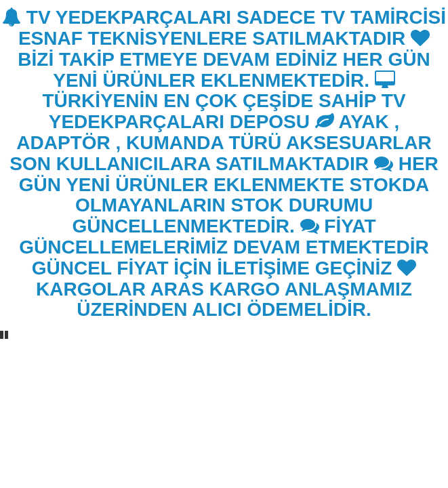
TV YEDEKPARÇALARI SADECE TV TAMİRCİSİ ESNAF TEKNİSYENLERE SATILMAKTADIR (224, 28)
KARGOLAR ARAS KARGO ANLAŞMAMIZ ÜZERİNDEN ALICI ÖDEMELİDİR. (226, 289)
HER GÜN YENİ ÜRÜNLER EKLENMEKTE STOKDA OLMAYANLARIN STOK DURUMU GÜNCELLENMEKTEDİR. (229, 195)
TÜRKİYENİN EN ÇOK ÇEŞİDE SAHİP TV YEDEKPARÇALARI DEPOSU (224, 102)
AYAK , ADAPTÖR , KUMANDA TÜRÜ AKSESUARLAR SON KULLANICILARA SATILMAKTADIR (220, 143)
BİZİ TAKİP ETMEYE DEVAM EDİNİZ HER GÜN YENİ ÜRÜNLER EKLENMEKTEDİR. (224, 60)
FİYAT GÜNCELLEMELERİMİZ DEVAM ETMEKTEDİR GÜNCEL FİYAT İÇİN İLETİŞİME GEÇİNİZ (224, 247)
